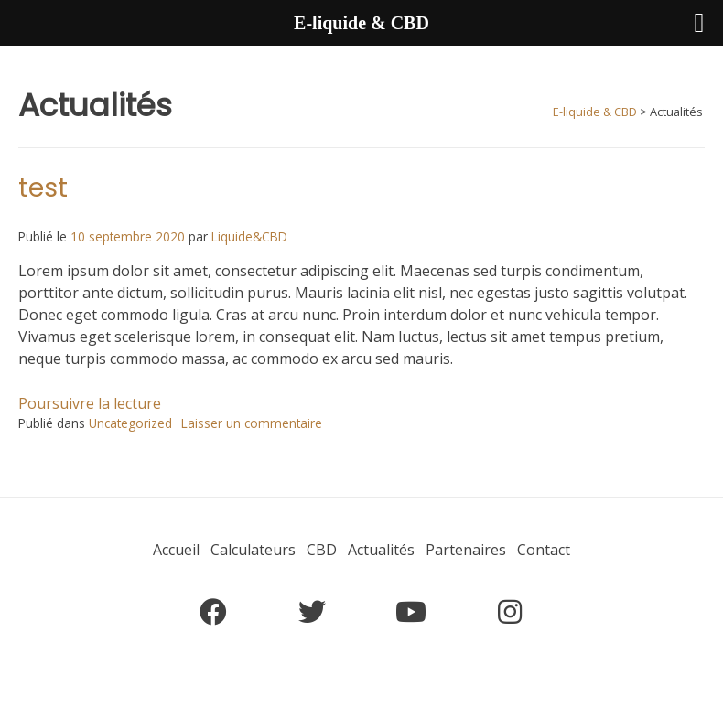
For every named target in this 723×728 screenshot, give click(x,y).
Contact (544, 550)
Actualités (381, 550)
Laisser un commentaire (252, 423)
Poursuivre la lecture (90, 403)
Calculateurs (253, 550)
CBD (322, 550)
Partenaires (466, 550)
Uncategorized (130, 423)
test (43, 188)
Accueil (176, 550)
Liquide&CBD (249, 236)
